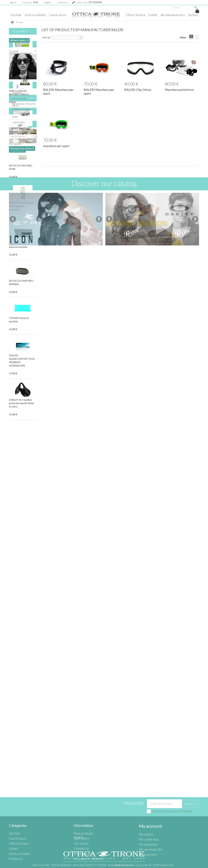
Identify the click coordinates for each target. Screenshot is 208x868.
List (197, 43)
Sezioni (104, 21)
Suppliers (19, 687)
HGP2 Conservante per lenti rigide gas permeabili (22, 211)
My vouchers (146, 831)
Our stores (20, 650)
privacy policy (20, 526)
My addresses (147, 823)
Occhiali (20, 15)
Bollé (15, 569)
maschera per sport (56, 151)
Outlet (160, 15)
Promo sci (15, 475)
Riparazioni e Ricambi (24, 531)
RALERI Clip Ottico (138, 95)
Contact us (63, 2)
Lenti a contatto (40, 15)
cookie (78, 838)
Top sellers (20, 36)
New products (82, 816)
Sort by (46, 43)
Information (22, 514)
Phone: (90, 865)
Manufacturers (24, 551)
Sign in (13, 2)
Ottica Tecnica (142, 15)
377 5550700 (95, 2)
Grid (191, 43)
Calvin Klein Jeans (22, 580)
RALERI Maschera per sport (58, 97)
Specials (18, 598)
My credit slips (147, 819)
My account (148, 809)
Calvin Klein (19, 574)
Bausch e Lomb (21, 563)
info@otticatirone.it (124, 865)
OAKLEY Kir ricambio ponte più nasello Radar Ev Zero (22, 408)
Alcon (15, 557)
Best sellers (80, 819)
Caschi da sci (63, 15)
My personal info (148, 827)
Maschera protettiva (179, 95)
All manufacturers (181, 15)
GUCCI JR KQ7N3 (19, 621)
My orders (145, 816)
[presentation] (13, 742)
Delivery (17, 520)
